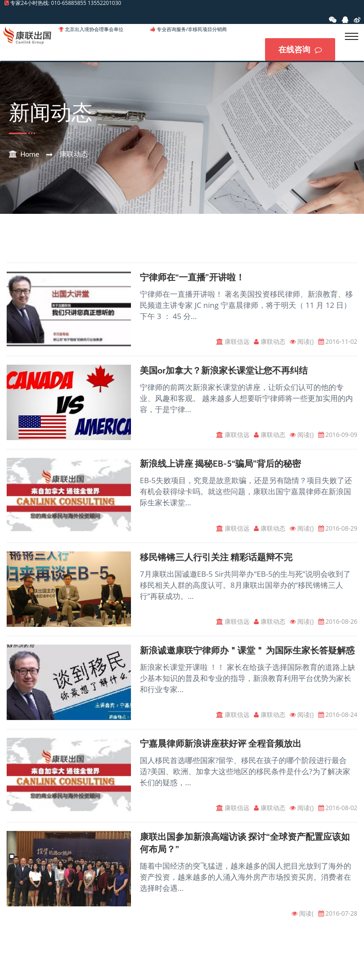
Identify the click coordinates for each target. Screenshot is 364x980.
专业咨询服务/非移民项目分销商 (192, 29)
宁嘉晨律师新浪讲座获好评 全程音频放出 (221, 746)
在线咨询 (300, 50)
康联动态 (74, 155)
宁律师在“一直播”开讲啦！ (192, 278)
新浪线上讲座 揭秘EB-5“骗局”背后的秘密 (220, 465)
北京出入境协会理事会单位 (94, 29)
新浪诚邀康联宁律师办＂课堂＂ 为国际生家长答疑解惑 (247, 653)
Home (30, 155)
